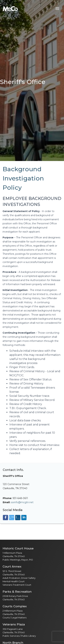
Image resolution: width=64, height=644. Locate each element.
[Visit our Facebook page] (5, 517)
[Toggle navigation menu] (57, 9)
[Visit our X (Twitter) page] (12, 517)
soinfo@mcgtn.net (22, 502)
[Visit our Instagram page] (18, 517)
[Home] (10, 9)
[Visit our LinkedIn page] (24, 517)
